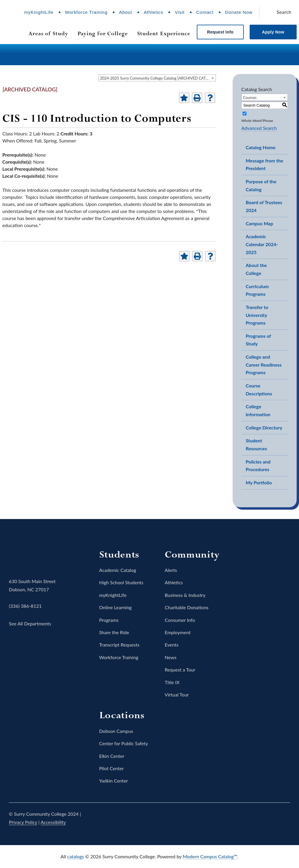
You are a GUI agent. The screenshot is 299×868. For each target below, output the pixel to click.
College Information (258, 410)
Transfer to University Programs (257, 315)
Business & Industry (185, 595)
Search (284, 12)
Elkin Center (112, 756)
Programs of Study (258, 340)
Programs (109, 620)
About (126, 12)
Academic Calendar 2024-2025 (262, 244)
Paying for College (103, 33)
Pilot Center (112, 768)
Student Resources (256, 444)
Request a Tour (180, 670)
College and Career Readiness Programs (264, 365)
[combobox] (157, 78)
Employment (178, 632)
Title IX (172, 682)
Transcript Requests (119, 645)
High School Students (121, 582)
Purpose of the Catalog (261, 185)
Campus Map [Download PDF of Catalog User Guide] (259, 223)
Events (172, 645)
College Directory (264, 428)
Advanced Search (259, 128)
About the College (256, 269)
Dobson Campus (116, 731)
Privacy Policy (23, 822)
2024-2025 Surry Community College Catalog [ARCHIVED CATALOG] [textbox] (158, 78)
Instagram (251, 818)
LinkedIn (284, 818)
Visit (180, 12)
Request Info (220, 32)
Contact (205, 12)
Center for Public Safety (124, 743)
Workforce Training (86, 12)
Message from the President (265, 164)
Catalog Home (261, 147)
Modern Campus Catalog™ (210, 856)
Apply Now (273, 32)
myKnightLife (39, 12)
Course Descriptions (259, 389)
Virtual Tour (177, 695)
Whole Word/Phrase (257, 121)
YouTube (268, 818)
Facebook (219, 818)
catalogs (76, 856)
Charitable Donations (187, 607)
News (171, 657)
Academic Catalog (118, 570)
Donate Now (239, 12)
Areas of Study (48, 33)
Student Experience (164, 33)
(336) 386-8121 (25, 606)
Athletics (153, 12)
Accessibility (53, 822)
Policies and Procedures (258, 466)
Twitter (235, 818)
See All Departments (30, 623)
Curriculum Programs (257, 290)
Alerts (171, 570)
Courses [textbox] (250, 98)
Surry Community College (27, 556)
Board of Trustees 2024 (264, 206)
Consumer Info (180, 620)
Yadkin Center (114, 781)
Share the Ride (114, 632)
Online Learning (116, 607)
